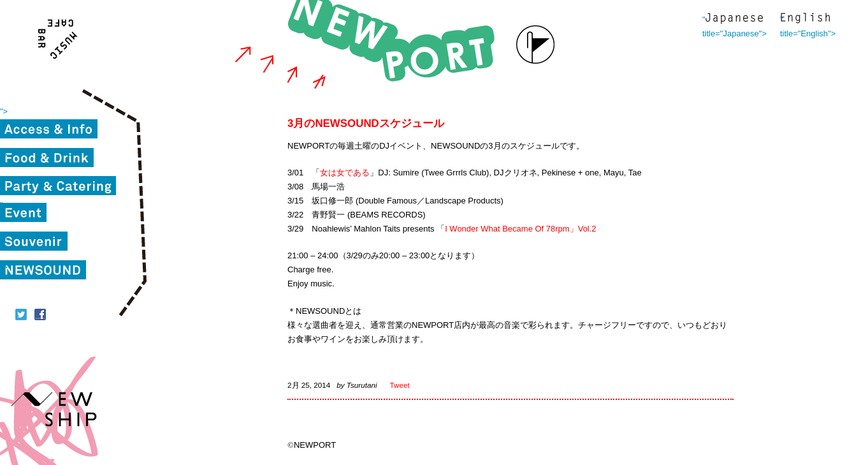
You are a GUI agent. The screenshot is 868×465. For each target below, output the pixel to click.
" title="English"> (805, 19)
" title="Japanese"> (734, 19)
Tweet (400, 385)
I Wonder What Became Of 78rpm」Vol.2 (520, 229)
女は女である (345, 173)
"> (4, 111)
